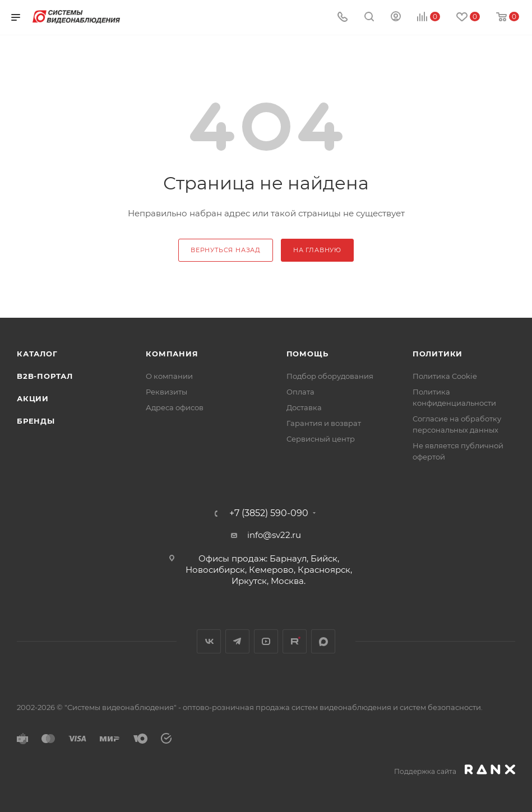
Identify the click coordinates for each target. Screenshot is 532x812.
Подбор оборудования (330, 376)
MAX (323, 641)
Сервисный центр (321, 439)
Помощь (307, 354)
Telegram (237, 641)
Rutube (295, 641)
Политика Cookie (445, 376)
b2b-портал (45, 376)
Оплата (300, 392)
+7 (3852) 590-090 (269, 513)
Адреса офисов (175, 407)
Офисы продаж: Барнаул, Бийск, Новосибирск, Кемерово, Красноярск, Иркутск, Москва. (269, 570)
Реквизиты (166, 392)
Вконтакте (209, 641)
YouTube (266, 641)
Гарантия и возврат (324, 423)
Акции (33, 398)
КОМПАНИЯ (172, 354)
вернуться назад (226, 250)
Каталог (37, 354)
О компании (169, 376)
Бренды (36, 421)
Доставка (304, 407)
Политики (438, 354)
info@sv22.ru (274, 535)
